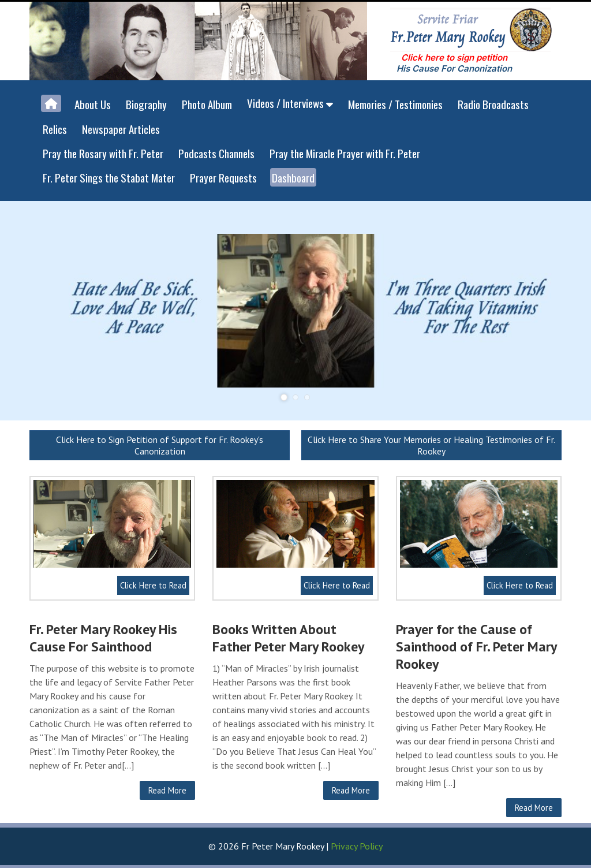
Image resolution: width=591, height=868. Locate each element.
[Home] (51, 103)
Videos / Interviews (290, 103)
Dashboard (293, 177)
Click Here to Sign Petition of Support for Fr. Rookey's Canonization (160, 445)
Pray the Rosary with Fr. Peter (103, 153)
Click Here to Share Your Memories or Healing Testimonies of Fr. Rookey (431, 445)
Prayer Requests (223, 177)
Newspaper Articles (121, 129)
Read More (167, 790)
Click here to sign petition (454, 57)
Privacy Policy (357, 846)
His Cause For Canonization (454, 68)
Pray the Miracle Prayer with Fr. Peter (345, 153)
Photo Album (207, 104)
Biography (146, 104)
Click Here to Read (153, 585)
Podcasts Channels (216, 153)
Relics (55, 129)
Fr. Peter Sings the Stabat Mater (109, 177)
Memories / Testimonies (395, 104)
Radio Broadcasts (493, 104)
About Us (93, 104)
